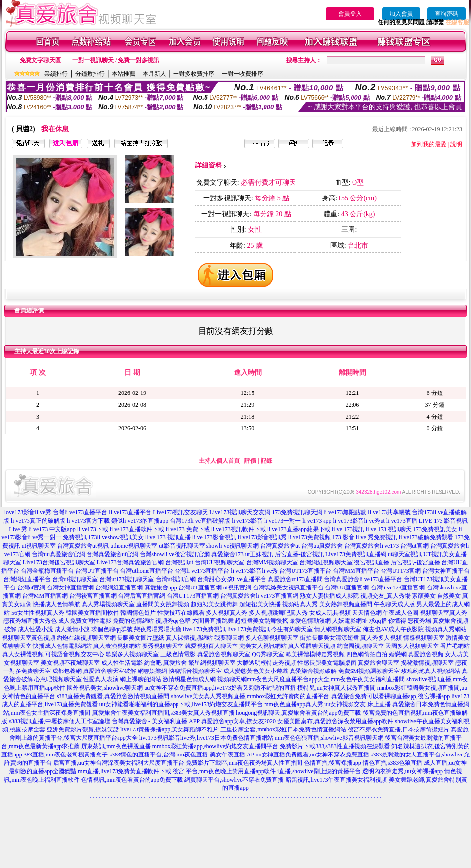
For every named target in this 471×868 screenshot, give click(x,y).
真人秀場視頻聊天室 (108, 604)
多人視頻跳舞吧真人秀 (278, 613)
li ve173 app (317, 521)
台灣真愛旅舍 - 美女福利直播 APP (156, 721)
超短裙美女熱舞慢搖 (262, 621)
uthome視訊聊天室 (134, 546)
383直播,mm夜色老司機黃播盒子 (66, 755)
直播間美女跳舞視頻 (163, 604)
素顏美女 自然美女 (436, 596)
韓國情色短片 (138, 613)
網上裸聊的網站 (141, 679)
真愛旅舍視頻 (426, 654)
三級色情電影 (178, 654)
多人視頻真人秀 (227, 613)
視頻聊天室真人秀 (443, 613)
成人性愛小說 (35, 629)
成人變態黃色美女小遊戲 (256, 671)
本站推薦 (123, 74)
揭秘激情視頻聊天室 (427, 663)
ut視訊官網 (237, 588)
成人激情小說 (72, 629)
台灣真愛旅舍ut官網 (112, 554)
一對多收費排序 (194, 74)
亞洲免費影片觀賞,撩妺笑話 (83, 729)
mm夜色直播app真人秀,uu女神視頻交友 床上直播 (327, 704)
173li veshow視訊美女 (116, 537)
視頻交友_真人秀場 (385, 596)
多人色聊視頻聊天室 (272, 638)
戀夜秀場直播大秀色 (30, 621)
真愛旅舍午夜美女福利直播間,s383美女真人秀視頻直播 (164, 713)
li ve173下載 (93, 529)
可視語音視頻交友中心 (75, 654)
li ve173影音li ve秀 (254, 571)
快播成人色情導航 (57, 604)
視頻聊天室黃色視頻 (29, 638)
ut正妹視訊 (259, 554)
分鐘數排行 (90, 74)
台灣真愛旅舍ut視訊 (83, 546)
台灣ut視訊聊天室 (75, 579)
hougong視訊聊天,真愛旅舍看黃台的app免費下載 (298, 713)
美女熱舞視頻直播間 (346, 604)
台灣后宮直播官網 (142, 596)
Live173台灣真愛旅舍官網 (130, 562)
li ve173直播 (402, 521)
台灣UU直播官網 (347, 588)
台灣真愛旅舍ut (280, 546)
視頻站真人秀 (300, 604)
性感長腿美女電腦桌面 (327, 663)
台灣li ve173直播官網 (398, 588)
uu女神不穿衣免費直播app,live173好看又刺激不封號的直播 (220, 688)
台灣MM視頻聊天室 (272, 562)
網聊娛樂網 (152, 671)
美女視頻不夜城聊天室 (70, 663)
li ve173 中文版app (52, 529)
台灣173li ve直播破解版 (200, 521)
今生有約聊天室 (292, 629)
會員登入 (350, 14)
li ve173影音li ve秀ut (359, 521)
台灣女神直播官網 (70, 588)
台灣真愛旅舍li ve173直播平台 (363, 579)
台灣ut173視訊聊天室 (127, 579)
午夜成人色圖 (401, 613)
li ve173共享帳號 (389, 512)
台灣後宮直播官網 (93, 596)
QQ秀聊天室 (268, 654)
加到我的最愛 (429, 144)
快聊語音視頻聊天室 (195, 671)
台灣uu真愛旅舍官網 (59, 554)
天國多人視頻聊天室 (412, 646)
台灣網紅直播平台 (27, 579)
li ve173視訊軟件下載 (239, 529)
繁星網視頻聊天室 (212, 663)
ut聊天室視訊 (405, 554)
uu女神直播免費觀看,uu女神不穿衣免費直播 (312, 755)
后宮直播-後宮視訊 (299, 554)
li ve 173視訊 (348, 529)
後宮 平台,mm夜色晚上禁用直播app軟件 (224, 771)
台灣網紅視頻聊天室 (326, 562)
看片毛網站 (455, 646)
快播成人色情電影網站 (62, 646)
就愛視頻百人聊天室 (211, 646)
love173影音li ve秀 (28, 512)
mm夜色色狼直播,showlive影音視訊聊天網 (329, 738)
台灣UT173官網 (401, 571)
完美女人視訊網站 (263, 646)
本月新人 (154, 74)
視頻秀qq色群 (173, 621)
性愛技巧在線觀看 (181, 613)
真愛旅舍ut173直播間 (295, 579)
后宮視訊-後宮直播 (415, 562)
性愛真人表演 (101, 679)
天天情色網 (367, 613)
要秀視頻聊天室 (163, 646)
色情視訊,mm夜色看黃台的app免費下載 (132, 780)
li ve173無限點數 (345, 512)
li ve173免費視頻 (309, 537)
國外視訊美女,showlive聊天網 (105, 688)
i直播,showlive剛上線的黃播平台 (319, 771)
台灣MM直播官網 (45, 596)
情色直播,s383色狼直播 (393, 763)
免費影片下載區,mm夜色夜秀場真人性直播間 (244, 763)
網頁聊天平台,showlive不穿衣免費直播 (234, 780)
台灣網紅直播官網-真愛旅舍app (136, 588)
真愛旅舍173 (228, 554)
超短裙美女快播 (260, 604)
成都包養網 (67, 671)
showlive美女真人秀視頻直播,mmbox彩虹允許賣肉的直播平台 (250, 696)
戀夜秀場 (419, 621)
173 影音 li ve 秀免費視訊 (365, 537)
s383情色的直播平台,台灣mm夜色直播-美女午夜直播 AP (181, 755)
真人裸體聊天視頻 (312, 646)
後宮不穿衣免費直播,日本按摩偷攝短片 (398, 729)
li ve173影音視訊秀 (262, 537)
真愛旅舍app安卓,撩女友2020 (238, 721)
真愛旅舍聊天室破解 (110, 671)
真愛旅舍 (175, 663)
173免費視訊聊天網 (297, 512)
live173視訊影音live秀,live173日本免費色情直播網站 (206, 738)
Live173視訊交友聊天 (180, 512)
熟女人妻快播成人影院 (329, 596)
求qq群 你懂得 (388, 621)
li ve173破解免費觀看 (426, 537)
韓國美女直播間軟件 (92, 613)
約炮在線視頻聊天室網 (86, 638)
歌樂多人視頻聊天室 (132, 654)
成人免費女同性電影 (85, 621)
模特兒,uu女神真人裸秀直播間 (337, 688)
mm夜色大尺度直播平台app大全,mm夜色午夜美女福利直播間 (326, 679)
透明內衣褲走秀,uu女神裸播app (403, 771)
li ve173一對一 (282, 521)
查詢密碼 (446, 14)
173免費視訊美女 (435, 529)
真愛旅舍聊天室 (379, 663)
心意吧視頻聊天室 (58, 679)
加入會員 (401, 14)
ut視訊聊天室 (39, 546)
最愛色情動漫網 (310, 621)
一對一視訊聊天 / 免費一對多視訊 (116, 60)
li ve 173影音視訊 (214, 537)
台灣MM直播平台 (356, 571)
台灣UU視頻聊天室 (220, 562)
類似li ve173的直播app (140, 521)
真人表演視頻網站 (117, 646)
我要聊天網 (229, 638)
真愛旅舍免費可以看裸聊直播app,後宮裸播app (391, 696)
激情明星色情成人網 (189, 679)
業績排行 (56, 74)
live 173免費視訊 (204, 629)
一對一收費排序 (242, 74)
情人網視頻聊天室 (338, 629)
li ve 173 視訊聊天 (389, 529)
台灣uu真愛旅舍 (322, 546)
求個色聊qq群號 (112, 629)
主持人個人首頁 (219, 461)
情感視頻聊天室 (424, 638)
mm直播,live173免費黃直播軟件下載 (124, 771)
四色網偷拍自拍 (367, 654)
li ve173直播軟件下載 (137, 529)
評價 (250, 461)
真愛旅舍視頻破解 (313, 671)
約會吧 (153, 663)
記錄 (266, 461)
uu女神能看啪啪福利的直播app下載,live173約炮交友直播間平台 (181, 704)
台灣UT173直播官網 (193, 596)
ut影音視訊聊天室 (182, 546)
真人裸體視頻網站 (189, 638)
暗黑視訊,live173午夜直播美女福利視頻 (337, 780)
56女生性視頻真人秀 (38, 613)
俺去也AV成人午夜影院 (393, 629)
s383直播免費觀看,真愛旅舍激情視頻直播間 (113, 696)
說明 (456, 144)
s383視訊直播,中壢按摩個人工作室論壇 (59, 721)
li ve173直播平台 (130, 512)
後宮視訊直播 (372, 562)
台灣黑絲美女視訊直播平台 (288, 588)
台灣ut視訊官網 (176, 579)
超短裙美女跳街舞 (214, 604)
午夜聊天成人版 (394, 604)
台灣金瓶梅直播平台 (47, 571)
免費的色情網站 (133, 621)
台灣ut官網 (414, 546)
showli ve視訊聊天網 (233, 546)
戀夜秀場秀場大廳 (158, 629)
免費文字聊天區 (40, 60)
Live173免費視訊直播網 (356, 554)
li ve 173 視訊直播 (168, 537)
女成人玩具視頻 (330, 613)
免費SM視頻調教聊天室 (369, 671)
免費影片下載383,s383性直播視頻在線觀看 (335, 746)
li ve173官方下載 (88, 521)
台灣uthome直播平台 (147, 571)
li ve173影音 (247, 521)
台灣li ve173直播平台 (80, 512)
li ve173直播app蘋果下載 (299, 529)
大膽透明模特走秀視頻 (266, 663)
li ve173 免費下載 (188, 529)
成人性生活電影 (122, 663)
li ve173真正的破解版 (38, 521)
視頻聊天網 (232, 679)
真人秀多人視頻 (381, 638)
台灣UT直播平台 (97, 571)
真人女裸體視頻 (23, 654)
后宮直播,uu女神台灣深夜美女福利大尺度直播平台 (119, 763)
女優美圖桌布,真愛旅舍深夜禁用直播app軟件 (335, 721)
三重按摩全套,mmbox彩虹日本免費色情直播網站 (283, 729)
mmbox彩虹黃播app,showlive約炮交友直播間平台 (215, 746)
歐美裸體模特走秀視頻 (315, 654)
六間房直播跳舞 (213, 621)
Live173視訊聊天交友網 (240, 512)
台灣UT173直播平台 (305, 571)
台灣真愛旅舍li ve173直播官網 (259, 596)
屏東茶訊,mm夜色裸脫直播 (116, 746)
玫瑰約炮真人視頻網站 (431, 671)
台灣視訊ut (179, 562)
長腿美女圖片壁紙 (141, 638)
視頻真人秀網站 (446, 629)
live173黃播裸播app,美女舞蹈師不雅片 (170, 729)
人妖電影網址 (350, 621)
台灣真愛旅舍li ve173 (371, 546)
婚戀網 (398, 654)
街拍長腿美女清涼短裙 (329, 638)
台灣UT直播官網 (200, 588)
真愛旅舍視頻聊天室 (224, 654)
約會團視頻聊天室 (360, 646)
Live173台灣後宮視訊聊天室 (59, 562)
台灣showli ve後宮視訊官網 (175, 554)
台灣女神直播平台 (446, 571)
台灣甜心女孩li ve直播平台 (232, 579)
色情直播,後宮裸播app (332, 763)
